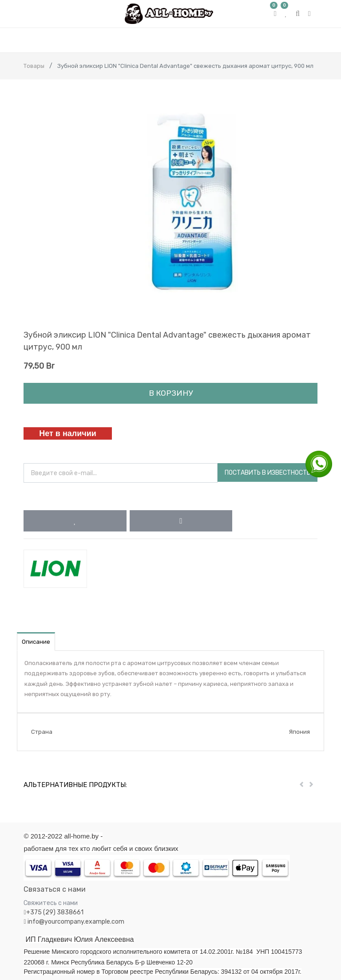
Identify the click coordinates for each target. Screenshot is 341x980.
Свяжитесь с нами (51, 903)
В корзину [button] (171, 393)
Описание (36, 642)
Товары (34, 66)
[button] (75, 521)
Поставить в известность (268, 473)
